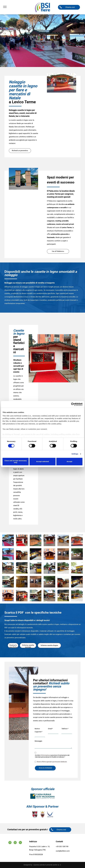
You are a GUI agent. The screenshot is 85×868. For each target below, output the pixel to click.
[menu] (5, 7)
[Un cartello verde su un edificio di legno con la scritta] (8, 582)
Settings (75, 454)
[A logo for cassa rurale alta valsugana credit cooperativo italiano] (42, 796)
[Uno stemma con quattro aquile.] (35, 814)
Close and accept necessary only (16, 462)
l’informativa (45, 755)
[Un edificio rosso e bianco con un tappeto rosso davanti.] (22, 540)
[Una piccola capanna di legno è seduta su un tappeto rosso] (49, 540)
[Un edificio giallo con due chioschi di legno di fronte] (77, 568)
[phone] (20, 843)
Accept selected (42, 462)
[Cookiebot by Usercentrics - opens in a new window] (73, 404)
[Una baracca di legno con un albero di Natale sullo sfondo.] (36, 540)
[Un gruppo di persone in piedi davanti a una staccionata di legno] (77, 554)
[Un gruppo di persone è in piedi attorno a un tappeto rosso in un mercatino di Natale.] (8, 540)
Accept (69, 462)
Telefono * (65, 729)
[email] (15, 843)
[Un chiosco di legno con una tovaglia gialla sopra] (36, 568)
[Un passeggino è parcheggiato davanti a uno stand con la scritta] (22, 568)
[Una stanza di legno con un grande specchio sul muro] (63, 554)
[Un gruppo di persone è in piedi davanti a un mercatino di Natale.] (22, 596)
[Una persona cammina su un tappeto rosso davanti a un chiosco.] (8, 554)
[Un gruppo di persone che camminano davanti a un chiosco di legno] (8, 568)
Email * (50, 729)
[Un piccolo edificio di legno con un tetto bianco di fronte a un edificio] (49, 554)
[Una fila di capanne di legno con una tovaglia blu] (63, 568)
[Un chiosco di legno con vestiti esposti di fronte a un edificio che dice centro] (77, 540)
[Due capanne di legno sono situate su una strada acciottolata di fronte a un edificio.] (63, 540)
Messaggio (38, 741)
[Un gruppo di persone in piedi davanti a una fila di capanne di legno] (49, 568)
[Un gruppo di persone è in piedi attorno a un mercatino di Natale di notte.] (36, 554)
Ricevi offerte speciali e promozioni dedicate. (52, 762)
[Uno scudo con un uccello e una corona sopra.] (42, 814)
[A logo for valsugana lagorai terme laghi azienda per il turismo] (50, 814)
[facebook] (10, 843)
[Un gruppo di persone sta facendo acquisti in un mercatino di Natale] (22, 554)
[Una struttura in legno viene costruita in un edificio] (22, 582)
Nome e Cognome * (38, 730)
